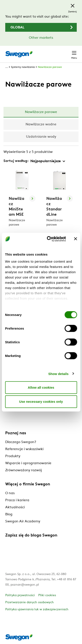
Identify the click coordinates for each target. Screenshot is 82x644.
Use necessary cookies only (41, 402)
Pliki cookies (47, 595)
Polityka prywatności (20, 595)
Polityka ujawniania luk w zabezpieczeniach (37, 610)
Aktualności (15, 507)
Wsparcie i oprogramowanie (28, 463)
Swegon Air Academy (23, 522)
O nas (10, 493)
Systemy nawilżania (23, 67)
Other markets (41, 38)
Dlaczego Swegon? (21, 442)
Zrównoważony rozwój (24, 470)
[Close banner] (75, 239)
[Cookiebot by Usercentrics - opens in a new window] (49, 239)
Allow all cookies (41, 387)
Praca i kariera (17, 500)
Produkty (13, 456)
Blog (9, 514)
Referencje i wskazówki (24, 449)
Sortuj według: (16, 161)
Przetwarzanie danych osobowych (30, 602)
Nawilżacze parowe (50, 67)
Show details (58, 374)
